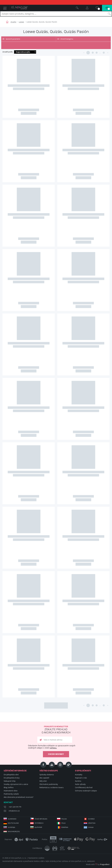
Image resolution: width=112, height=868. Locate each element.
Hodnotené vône (11, 791)
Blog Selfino (9, 787)
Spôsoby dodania (47, 775)
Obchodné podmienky (49, 784)
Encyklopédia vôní (11, 775)
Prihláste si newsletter (56, 730)
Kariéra (78, 781)
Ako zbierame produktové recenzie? (19, 797)
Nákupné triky (10, 781)
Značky (13, 22)
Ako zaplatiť (44, 778)
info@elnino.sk (14, 811)
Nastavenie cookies (36, 858)
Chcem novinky (56, 754)
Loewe (21, 22)
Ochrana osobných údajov (86, 791)
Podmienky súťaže (11, 794)
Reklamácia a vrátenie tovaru (52, 787)
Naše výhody (80, 784)
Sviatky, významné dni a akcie (16, 784)
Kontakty (79, 775)
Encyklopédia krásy (12, 778)
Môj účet (43, 781)
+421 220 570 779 (15, 807)
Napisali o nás (81, 778)
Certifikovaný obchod (84, 787)
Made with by (98, 864)
